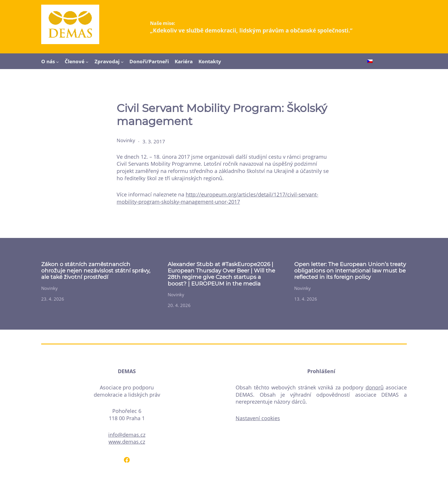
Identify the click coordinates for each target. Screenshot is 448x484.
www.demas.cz (127, 442)
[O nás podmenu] (57, 62)
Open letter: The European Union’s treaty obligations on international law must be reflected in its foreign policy (350, 271)
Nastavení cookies (258, 418)
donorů (375, 387)
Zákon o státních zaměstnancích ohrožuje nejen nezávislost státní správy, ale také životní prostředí (96, 271)
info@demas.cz (127, 435)
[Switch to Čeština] (370, 62)
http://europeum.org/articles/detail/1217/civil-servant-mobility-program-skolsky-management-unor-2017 (217, 198)
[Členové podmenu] (87, 62)
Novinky (126, 140)
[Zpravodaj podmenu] (122, 62)
